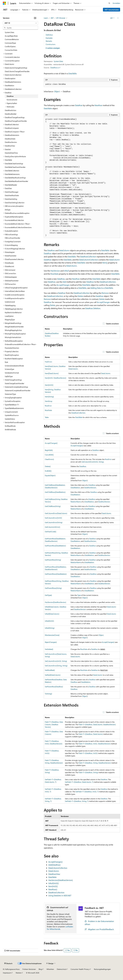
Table (47, 417)
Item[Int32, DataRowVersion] (55, 378)
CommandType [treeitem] (10, 43)
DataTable (72, 73)
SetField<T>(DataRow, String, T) (77, 801)
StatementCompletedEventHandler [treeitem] (18, 390)
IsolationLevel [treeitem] (10, 302)
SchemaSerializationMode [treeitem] (14, 366)
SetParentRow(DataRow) (54, 687)
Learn (46, 18)
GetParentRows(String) (53, 588)
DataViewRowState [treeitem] (12, 195)
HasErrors (48, 362)
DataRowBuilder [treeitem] (11, 114)
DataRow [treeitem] (10, 96)
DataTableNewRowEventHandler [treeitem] (16, 181)
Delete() (48, 466)
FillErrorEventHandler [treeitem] (12, 238)
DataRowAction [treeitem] (11, 110)
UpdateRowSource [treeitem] (12, 415)
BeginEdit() (49, 450)
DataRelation (75, 488)
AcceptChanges (63, 285)
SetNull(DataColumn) (53, 675)
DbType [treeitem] (8, 210)
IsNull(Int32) (49, 621)
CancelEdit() (49, 455)
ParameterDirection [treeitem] (12, 348)
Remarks (49, 41)
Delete (80, 296)
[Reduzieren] (35, 18)
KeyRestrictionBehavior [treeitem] (13, 312)
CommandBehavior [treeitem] (12, 39)
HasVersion (55, 271)
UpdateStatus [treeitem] (10, 419)
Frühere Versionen (29, 969)
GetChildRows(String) (53, 506)
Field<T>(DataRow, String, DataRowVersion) (95, 763)
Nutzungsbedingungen (102, 969)
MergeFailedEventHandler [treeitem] (14, 327)
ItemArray (49, 401)
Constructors (51, 44)
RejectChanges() (51, 642)
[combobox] (20, 23)
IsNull (66, 271)
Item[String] (49, 397)
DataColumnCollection (89, 260)
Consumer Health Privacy (80, 969)
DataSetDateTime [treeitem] (11, 153)
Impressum (7, 973)
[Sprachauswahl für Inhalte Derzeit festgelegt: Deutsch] (8, 963)
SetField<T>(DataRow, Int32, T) (87, 792)
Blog (40, 969)
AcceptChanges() (51, 443)
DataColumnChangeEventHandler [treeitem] (17, 71)
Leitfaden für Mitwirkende (60, 928)
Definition (49, 35)
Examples (49, 38)
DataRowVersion (90, 488)
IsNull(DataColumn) (52, 614)
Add (64, 282)
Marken (19, 973)
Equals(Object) (50, 475)
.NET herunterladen (112, 10)
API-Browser (61, 18)
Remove (105, 293)
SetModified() (50, 670)
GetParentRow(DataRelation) (55, 546)
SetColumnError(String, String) (56, 666)
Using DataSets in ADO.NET (60, 895)
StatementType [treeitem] (10, 394)
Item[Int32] (49, 385)
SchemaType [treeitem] (9, 369)
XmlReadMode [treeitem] (10, 426)
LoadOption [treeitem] (9, 316)
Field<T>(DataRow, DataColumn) (91, 734)
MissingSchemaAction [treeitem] (13, 337)
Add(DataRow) (54, 865)
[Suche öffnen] (109, 3)
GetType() (48, 595)
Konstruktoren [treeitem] (12, 100)
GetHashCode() (51, 532)
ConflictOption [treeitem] (10, 46)
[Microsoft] (4, 3)
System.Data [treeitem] (9, 32)
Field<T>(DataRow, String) (88, 772)
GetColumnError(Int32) (53, 518)
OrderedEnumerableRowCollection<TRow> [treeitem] (21, 344)
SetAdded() (49, 649)
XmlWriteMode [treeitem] (10, 430)
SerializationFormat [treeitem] (12, 373)
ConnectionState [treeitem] (11, 50)
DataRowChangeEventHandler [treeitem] (16, 121)
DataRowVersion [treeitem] (11, 142)
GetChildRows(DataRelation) (55, 492)
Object (57, 91)
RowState (54, 274)
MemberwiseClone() (52, 635)
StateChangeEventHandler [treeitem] (14, 383)
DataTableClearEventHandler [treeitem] (15, 167)
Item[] (105, 263)
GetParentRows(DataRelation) (56, 574)
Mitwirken (50, 969)
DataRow (79, 105)
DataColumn (64, 250)
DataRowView (54, 874)
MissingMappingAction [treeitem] (13, 330)
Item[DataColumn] (52, 373)
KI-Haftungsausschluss (11, 969)
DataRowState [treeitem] (10, 139)
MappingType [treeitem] (10, 320)
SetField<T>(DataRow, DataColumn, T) (79, 782)
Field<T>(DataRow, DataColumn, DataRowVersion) (54, 724)
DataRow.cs (55, 68)
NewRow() (53, 889)
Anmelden (116, 3)
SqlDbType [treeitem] (9, 376)
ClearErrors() (49, 459)
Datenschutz (61, 969)
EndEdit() (48, 471)
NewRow (98, 105)
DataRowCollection (88, 257)
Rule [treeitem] (6, 362)
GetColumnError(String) (54, 522)
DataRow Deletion (93, 308)
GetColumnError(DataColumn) (56, 513)
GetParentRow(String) (53, 560)
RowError (48, 406)
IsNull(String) (50, 628)
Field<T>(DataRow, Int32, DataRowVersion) (94, 744)
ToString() (48, 694)
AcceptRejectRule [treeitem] (11, 36)
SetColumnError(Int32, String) (93, 462)
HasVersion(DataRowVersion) (55, 602)
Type (79, 595)
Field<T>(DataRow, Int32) (88, 753)
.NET (52, 18)
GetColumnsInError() (52, 527)
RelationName (76, 502)
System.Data (58, 61)
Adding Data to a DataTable (102, 288)
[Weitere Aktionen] (118, 18)
